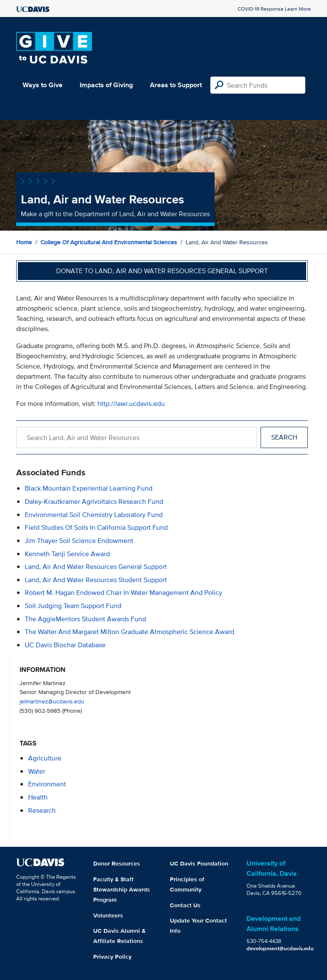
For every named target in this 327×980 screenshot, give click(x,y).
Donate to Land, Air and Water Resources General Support (162, 271)
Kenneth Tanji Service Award (67, 554)
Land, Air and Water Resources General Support (96, 567)
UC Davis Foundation (199, 863)
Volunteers (108, 915)
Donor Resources (117, 863)
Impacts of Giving (106, 85)
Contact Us (185, 905)
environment (47, 784)
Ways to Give (43, 85)
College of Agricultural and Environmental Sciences (109, 242)
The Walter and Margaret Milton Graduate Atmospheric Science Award (129, 632)
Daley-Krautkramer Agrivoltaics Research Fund (94, 501)
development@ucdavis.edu (280, 948)
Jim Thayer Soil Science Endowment (79, 541)
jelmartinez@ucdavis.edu (52, 701)
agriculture (45, 758)
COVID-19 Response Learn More (274, 9)
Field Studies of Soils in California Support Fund (96, 527)
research (42, 810)
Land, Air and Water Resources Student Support (96, 580)
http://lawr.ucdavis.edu (131, 404)
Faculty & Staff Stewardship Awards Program (122, 889)
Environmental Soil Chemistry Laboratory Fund (94, 515)
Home (24, 242)
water (37, 771)
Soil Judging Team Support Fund (73, 606)
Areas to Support (176, 85)
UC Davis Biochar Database (65, 645)
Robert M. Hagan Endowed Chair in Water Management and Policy (123, 593)
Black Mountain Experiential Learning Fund (89, 488)
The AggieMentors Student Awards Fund (85, 619)
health (38, 797)
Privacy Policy (112, 957)
